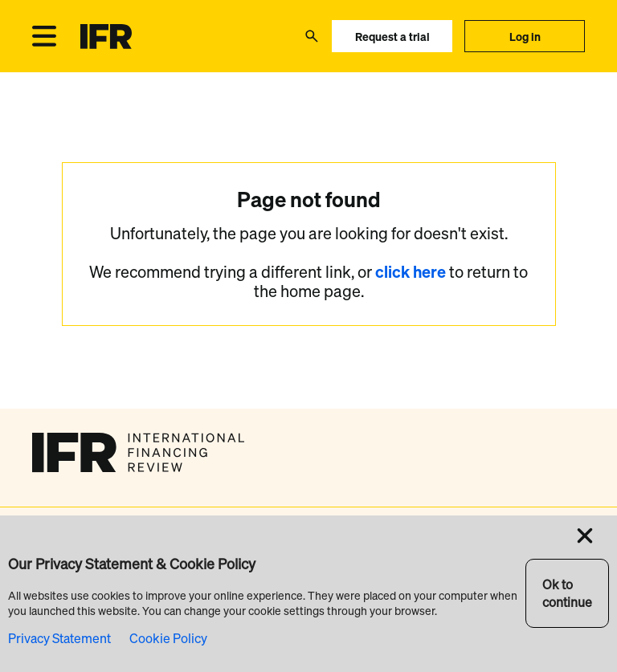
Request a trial (392, 37)
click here (412, 272)
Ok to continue (567, 593)
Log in (525, 37)
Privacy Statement (59, 638)
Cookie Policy (168, 638)
